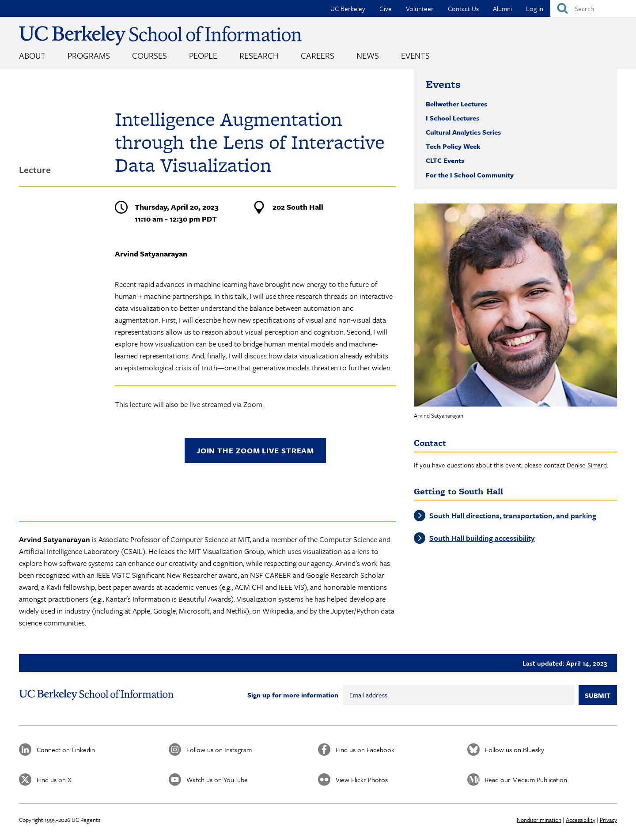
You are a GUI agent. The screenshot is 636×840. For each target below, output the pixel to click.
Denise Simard (587, 465)
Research (259, 55)
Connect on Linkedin (66, 750)
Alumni (502, 8)
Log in (535, 8)
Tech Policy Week (453, 146)
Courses (150, 55)
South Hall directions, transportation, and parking (513, 515)
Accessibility (581, 820)
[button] (515, 305)
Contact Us (463, 8)
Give (386, 8)
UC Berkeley (348, 8)
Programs (89, 55)
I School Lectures (452, 118)
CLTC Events (445, 160)
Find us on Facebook (365, 750)
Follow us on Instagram (219, 750)
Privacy (608, 820)
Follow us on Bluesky (515, 750)
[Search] (593, 8)
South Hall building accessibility (482, 538)
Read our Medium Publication (526, 780)
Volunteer (420, 8)
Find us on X (54, 780)
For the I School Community (470, 175)
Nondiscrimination (539, 820)
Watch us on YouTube (217, 780)
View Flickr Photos (362, 780)
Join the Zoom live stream (256, 450)
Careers (318, 55)
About (32, 55)
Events (415, 55)
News (368, 55)
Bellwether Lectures (456, 104)
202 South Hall (298, 207)
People (203, 55)
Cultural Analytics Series (463, 132)
